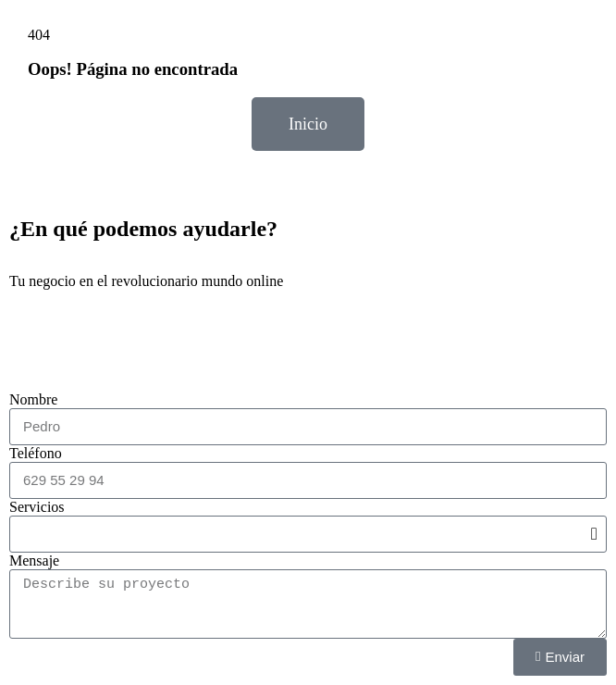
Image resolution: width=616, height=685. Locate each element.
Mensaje (34, 560)
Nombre (33, 399)
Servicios (37, 507)
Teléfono (36, 453)
